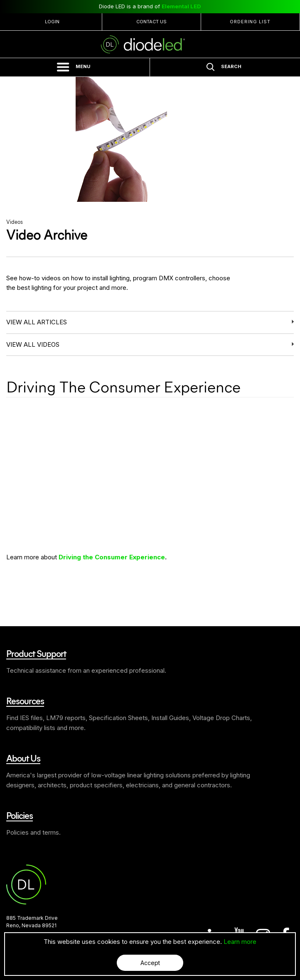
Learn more (240, 942)
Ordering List (250, 22)
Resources (25, 701)
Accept (150, 963)
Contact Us (151, 22)
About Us (23, 758)
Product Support (36, 653)
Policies (20, 815)
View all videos (33, 344)
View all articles (37, 322)
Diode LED (150, 44)
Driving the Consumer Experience (112, 557)
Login (52, 22)
